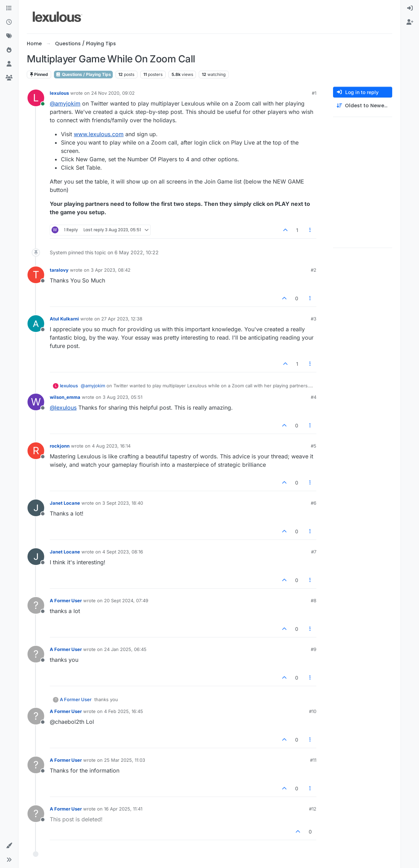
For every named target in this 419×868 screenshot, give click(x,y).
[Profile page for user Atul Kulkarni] (36, 324)
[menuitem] (410, 8)
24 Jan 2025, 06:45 (125, 649)
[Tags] (9, 36)
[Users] (9, 64)
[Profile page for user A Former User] (36, 605)
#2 (314, 270)
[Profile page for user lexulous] (36, 98)
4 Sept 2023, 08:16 (123, 552)
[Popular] (9, 50)
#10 (313, 711)
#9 (314, 649)
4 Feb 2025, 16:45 (124, 711)
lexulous (59, 93)
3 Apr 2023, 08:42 (111, 270)
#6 (314, 503)
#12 (313, 809)
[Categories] (9, 8)
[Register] (410, 22)
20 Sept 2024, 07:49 (126, 600)
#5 (314, 446)
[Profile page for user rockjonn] (36, 451)
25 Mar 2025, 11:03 (125, 760)
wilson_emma (65, 397)
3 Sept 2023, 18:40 (123, 503)
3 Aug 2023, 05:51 (122, 397)
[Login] (410, 8)
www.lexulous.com (99, 134)
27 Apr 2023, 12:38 (122, 319)
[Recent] (9, 22)
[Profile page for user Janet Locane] (36, 508)
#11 (313, 760)
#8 (314, 600)
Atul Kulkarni (64, 319)
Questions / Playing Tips (83, 74)
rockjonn (60, 446)
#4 (314, 397)
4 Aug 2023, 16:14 (111, 446)
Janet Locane (65, 503)
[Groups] (9, 78)
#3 (314, 319)
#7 (314, 552)
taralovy (59, 270)
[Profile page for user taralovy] (36, 275)
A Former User (66, 600)
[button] (9, 846)
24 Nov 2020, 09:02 (113, 93)
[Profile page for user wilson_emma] (36, 402)
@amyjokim (65, 103)
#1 (314, 93)
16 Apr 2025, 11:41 (123, 809)
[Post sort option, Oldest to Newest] (363, 106)
